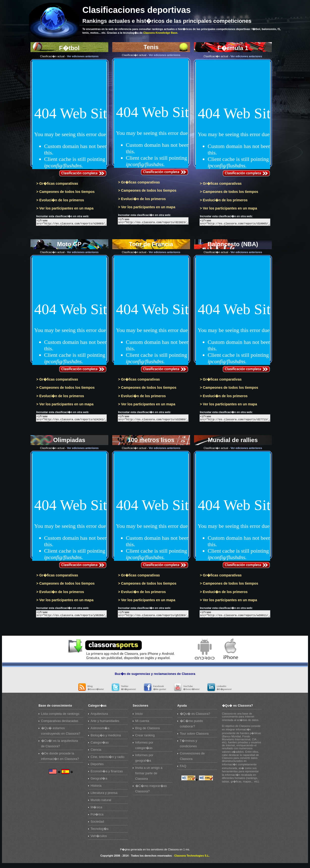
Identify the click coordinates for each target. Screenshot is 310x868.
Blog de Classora (148, 731)
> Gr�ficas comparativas (57, 183)
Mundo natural (101, 803)
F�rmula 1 (233, 115)
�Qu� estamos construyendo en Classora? (61, 734)
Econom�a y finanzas (107, 774)
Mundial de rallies (233, 508)
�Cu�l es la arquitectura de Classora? (60, 746)
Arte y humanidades (105, 724)
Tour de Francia (151, 311)
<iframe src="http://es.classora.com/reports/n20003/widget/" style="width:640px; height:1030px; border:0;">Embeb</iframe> (71, 223)
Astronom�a (100, 731)
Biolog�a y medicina (106, 738)
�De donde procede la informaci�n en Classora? (60, 759)
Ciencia (96, 753)
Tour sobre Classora (194, 736)
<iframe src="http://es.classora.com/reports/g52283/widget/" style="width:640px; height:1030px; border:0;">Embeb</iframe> (153, 616)
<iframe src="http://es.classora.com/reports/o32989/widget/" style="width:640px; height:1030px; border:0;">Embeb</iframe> (153, 419)
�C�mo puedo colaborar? (191, 727)
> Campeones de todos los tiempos (66, 192)
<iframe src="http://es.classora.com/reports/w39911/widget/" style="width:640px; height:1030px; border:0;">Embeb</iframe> (235, 616)
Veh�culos (99, 839)
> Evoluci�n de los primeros (60, 200)
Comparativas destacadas (60, 724)
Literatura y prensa (104, 796)
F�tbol (69, 115)
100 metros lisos (151, 508)
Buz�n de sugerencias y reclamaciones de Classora (155, 677)
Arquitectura (99, 717)
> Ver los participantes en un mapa (65, 208)
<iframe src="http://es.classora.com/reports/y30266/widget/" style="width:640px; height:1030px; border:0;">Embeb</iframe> (71, 616)
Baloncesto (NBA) (233, 311)
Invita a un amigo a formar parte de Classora (149, 776)
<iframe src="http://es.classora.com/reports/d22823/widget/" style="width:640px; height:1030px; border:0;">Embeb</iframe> (153, 221)
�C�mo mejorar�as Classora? (151, 792)
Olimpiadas (69, 508)
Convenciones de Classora (192, 759)
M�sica (97, 810)
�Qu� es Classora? (195, 717)
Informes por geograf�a (144, 761)
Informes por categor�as (144, 748)
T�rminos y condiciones (189, 746)
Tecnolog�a (100, 832)
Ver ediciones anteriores (83, 56)
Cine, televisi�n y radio (108, 760)
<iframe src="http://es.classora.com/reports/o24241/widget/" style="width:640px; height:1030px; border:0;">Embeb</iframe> (71, 419)
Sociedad (97, 824)
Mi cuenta (142, 724)
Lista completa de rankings (60, 717)
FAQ (183, 769)
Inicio (139, 717)
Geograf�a (99, 781)
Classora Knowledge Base (160, 33)
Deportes (97, 767)
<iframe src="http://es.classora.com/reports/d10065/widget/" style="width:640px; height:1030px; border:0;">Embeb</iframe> (235, 223)
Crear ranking (145, 738)
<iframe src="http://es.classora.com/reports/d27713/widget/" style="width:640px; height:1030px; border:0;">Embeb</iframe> (235, 419)
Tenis (151, 113)
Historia (96, 789)
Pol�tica (97, 817)
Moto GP (69, 311)
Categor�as (100, 745)
